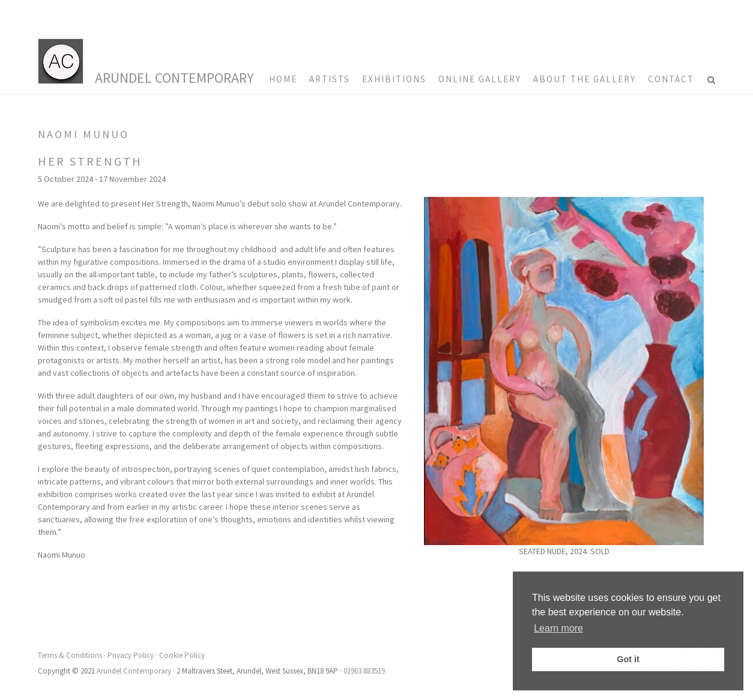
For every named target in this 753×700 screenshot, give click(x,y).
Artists (330, 79)
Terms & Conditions (70, 655)
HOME (283, 79)
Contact (671, 79)
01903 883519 (364, 671)
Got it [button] (628, 659)
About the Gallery (585, 79)
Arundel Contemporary (174, 78)
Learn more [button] (558, 628)
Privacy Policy (131, 655)
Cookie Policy (182, 655)
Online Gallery (480, 79)
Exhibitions (394, 79)
